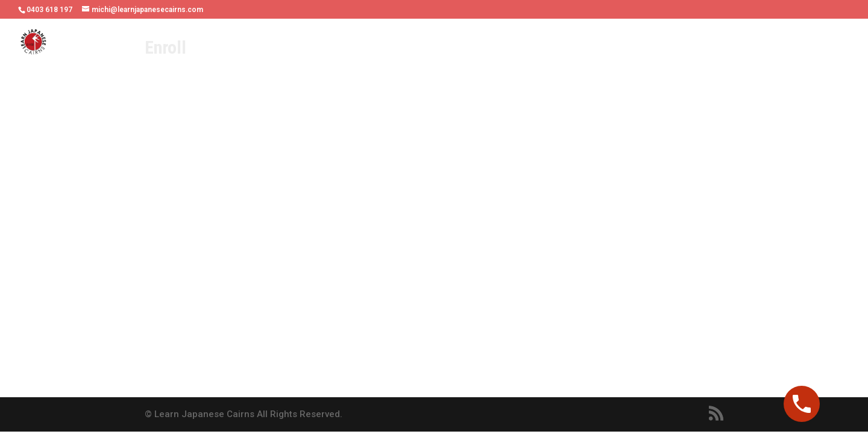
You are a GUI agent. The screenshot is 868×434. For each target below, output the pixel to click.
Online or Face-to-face (364, 43)
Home (210, 43)
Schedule (486, 43)
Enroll (834, 43)
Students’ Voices (560, 43)
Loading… (356, 235)
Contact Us (728, 43)
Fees (440, 43)
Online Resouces (650, 43)
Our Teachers (267, 43)
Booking (786, 43)
